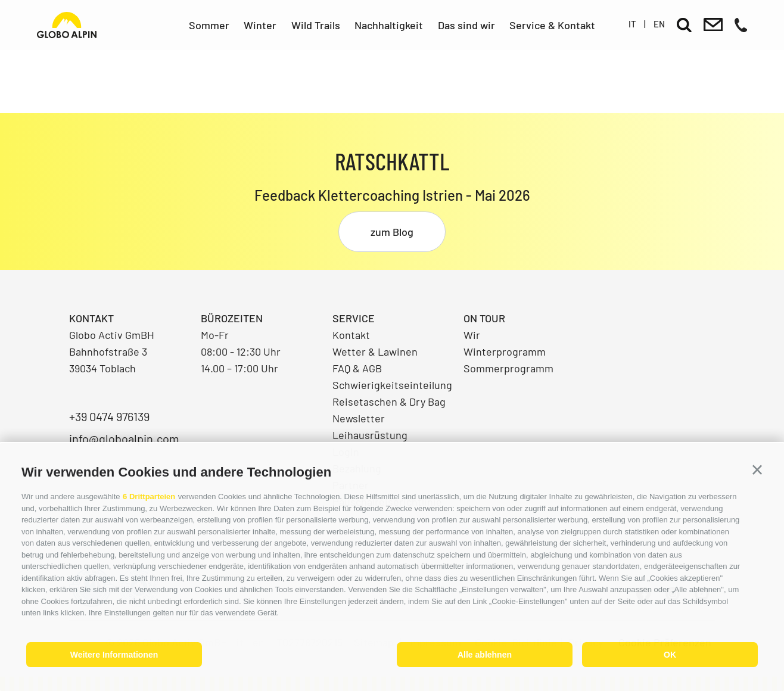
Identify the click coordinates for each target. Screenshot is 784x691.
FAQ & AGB (357, 368)
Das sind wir (466, 25)
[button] (757, 470)
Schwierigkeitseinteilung (392, 385)
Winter (260, 25)
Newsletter (359, 418)
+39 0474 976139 (109, 416)
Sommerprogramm (508, 368)
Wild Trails (316, 25)
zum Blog (392, 232)
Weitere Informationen (114, 655)
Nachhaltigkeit (389, 25)
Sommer (209, 25)
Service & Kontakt (552, 25)
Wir (472, 335)
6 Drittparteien (149, 497)
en (659, 24)
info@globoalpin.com (124, 438)
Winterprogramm (505, 351)
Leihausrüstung (370, 435)
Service (354, 318)
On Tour (484, 318)
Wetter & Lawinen (375, 351)
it (632, 24)
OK (670, 655)
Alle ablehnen (485, 655)
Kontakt (351, 335)
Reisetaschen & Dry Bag (389, 401)
